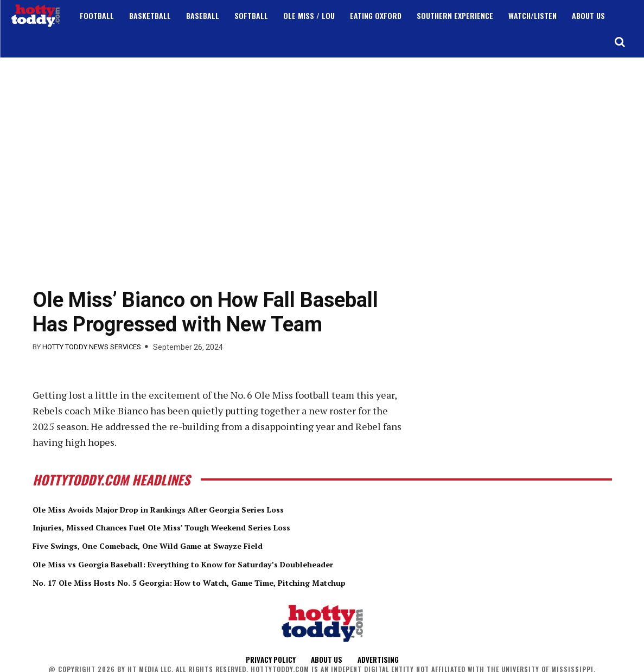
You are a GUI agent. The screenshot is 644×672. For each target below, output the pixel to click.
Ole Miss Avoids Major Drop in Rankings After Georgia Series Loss (192, 509)
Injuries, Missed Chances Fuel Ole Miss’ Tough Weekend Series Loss (196, 527)
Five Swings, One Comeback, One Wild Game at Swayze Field (179, 545)
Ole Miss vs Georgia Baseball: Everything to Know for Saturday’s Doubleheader (224, 563)
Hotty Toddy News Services (92, 347)
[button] (620, 42)
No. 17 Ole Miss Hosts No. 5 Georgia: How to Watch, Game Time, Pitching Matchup (232, 581)
